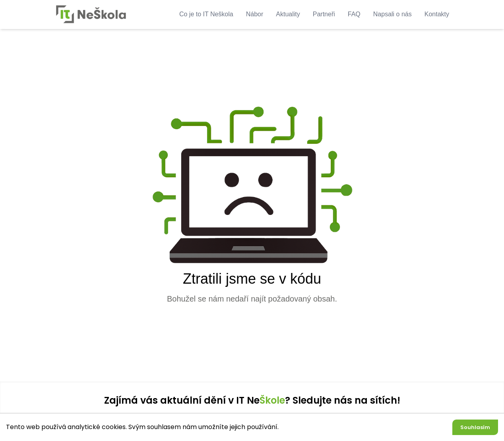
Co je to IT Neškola (206, 14)
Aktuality (288, 14)
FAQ (354, 14)
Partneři (324, 14)
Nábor (255, 14)
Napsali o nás (393, 14)
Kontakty (437, 14)
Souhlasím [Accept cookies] (475, 427)
